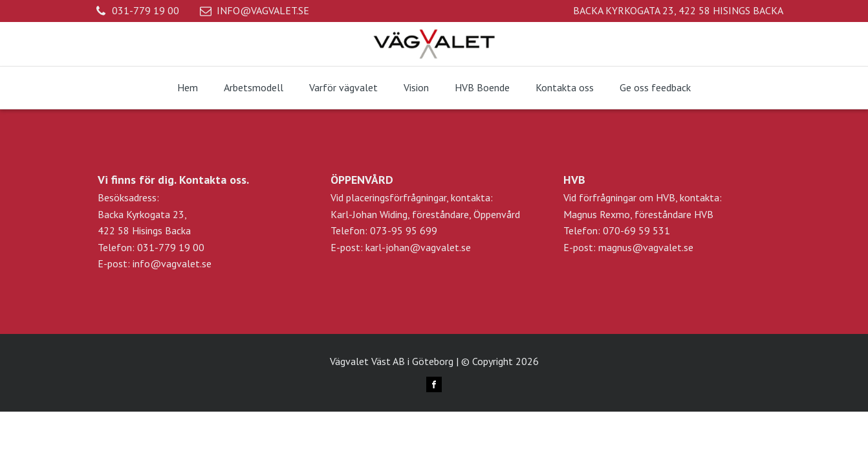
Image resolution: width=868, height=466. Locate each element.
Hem (188, 87)
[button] (137, 11)
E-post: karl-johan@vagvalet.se (401, 247)
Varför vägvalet (343, 87)
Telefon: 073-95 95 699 (384, 230)
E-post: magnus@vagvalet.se (628, 247)
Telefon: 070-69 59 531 (617, 230)
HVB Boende (482, 87)
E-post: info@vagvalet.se (155, 263)
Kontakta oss (565, 87)
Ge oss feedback (655, 87)
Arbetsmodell (254, 87)
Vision (416, 87)
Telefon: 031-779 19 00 (151, 247)
